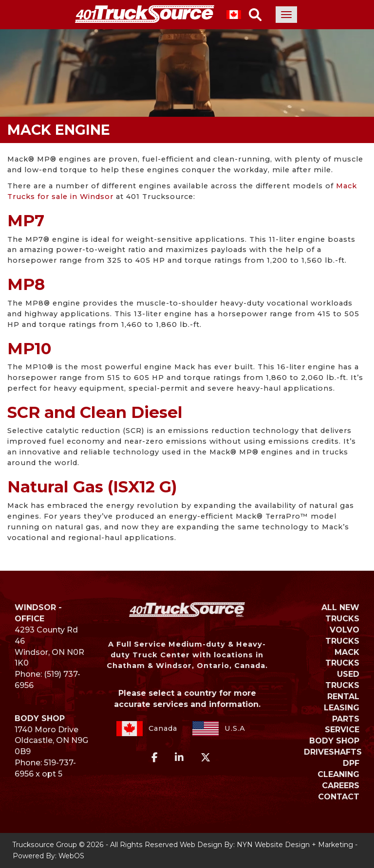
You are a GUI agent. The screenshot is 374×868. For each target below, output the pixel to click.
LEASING (342, 708)
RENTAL (343, 696)
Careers (341, 786)
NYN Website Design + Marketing (295, 845)
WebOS (71, 856)
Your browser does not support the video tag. (187, 58)
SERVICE (342, 730)
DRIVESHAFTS (333, 752)
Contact (339, 797)
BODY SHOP (334, 741)
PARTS (346, 719)
